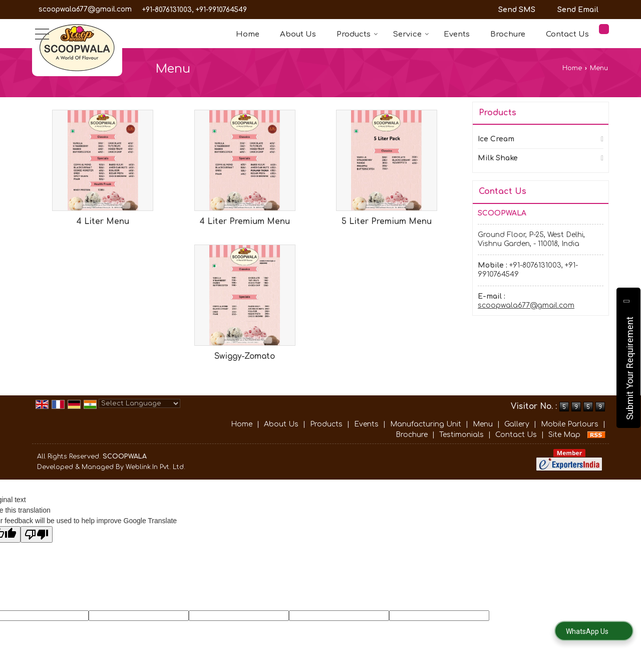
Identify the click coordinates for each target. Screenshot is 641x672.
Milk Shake (498, 158)
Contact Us (567, 34)
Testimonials (461, 435)
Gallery (517, 424)
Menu (483, 424)
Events (457, 34)
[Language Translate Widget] (139, 403)
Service (411, 34)
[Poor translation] (37, 534)
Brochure (508, 34)
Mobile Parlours (570, 424)
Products (357, 34)
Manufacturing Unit (426, 424)
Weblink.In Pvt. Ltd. (155, 467)
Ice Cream (496, 139)
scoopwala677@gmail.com (85, 9)
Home (248, 34)
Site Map (564, 435)
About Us (298, 34)
